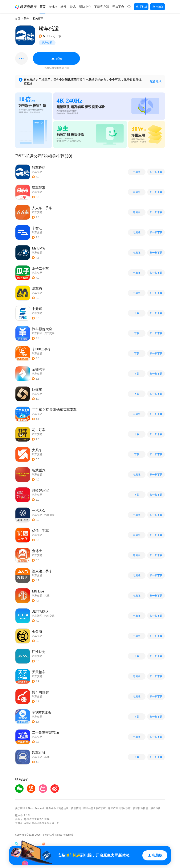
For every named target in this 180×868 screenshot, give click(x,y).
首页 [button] (18, 18)
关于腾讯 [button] (20, 808)
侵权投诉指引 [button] (140, 808)
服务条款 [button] (51, 808)
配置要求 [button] (156, 82)
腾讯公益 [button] (88, 808)
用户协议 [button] (155, 808)
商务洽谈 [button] (64, 808)
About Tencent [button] (36, 808)
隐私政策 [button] (126, 808)
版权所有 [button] (101, 808)
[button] (26, 7)
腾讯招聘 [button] (76, 808)
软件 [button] (26, 18)
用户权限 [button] (113, 808)
